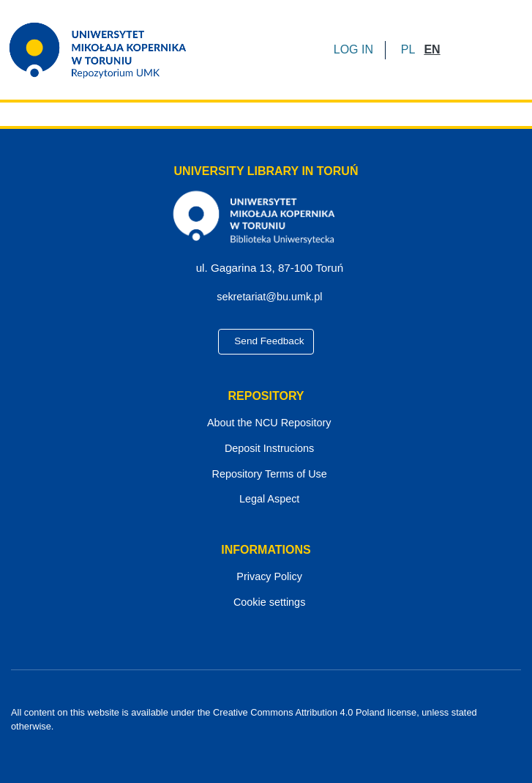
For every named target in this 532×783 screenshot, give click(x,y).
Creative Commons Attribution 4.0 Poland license (310, 713)
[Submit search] (456, 50)
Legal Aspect (266, 501)
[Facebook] (241, 740)
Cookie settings (266, 603)
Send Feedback (266, 342)
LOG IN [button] (355, 49)
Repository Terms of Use (266, 475)
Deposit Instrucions (266, 449)
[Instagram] (292, 740)
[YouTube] (267, 740)
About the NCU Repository (266, 424)
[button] (408, 50)
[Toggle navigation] (501, 50)
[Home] (107, 50)
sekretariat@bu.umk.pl (271, 298)
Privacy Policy (266, 578)
